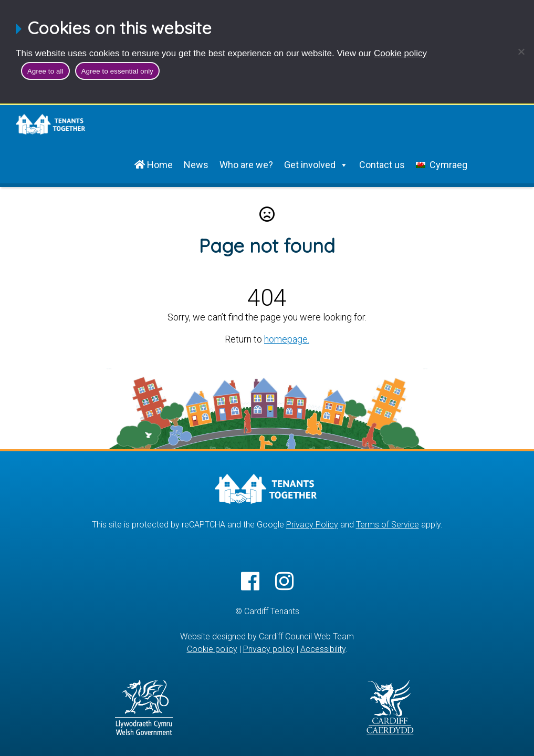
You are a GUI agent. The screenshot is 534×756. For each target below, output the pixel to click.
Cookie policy (400, 53)
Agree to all (45, 71)
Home (154, 165)
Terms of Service (388, 525)
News (196, 165)
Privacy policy (269, 649)
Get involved (316, 165)
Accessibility (323, 649)
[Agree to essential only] (521, 51)
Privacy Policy (312, 525)
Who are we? (246, 165)
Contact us (382, 165)
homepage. (287, 339)
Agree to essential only (117, 71)
